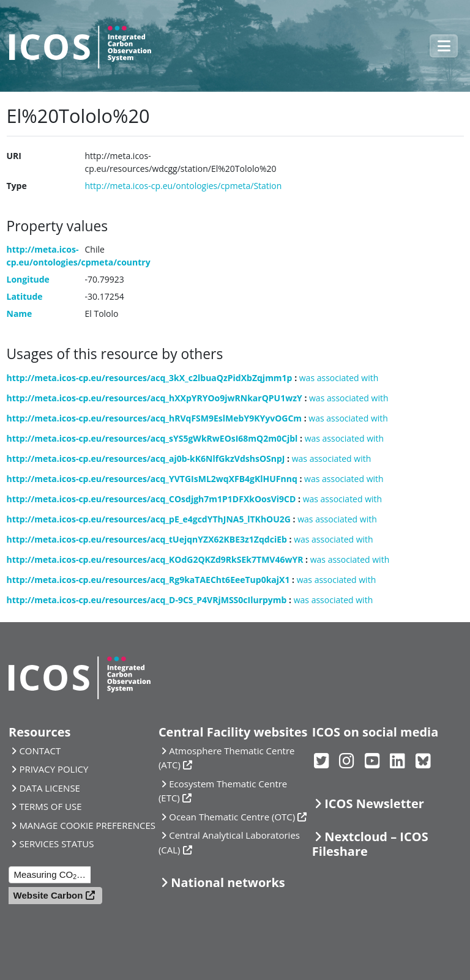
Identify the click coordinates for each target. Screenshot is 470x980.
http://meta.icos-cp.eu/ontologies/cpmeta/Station (184, 186)
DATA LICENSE (50, 788)
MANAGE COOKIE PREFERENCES (87, 825)
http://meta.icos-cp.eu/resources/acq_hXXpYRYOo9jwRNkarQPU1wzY (155, 398)
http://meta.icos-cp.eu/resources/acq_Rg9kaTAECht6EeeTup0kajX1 (148, 580)
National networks (228, 882)
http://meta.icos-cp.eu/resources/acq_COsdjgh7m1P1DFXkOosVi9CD (151, 499)
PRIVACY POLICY (54, 769)
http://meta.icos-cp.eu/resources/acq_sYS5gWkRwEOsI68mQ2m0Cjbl (152, 438)
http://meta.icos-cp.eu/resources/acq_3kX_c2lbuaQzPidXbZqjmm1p (150, 378)
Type (17, 186)
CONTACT (40, 751)
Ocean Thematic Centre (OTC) (232, 817)
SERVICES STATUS (56, 844)
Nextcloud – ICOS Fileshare (370, 844)
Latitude (25, 296)
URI (14, 156)
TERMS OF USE (50, 806)
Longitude (28, 279)
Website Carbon (48, 895)
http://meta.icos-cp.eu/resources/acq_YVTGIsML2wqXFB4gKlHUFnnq (152, 479)
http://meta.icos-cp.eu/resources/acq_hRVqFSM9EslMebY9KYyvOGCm (155, 418)
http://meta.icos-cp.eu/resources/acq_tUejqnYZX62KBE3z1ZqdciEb (147, 539)
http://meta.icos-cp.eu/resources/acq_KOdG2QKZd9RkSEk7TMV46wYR (155, 559)
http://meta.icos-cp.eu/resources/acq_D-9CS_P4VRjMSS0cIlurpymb (147, 600)
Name (20, 314)
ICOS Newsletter (374, 804)
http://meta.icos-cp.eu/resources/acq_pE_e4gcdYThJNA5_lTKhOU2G (149, 519)
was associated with (339, 378)
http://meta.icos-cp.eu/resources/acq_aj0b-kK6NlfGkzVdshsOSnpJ (146, 458)
